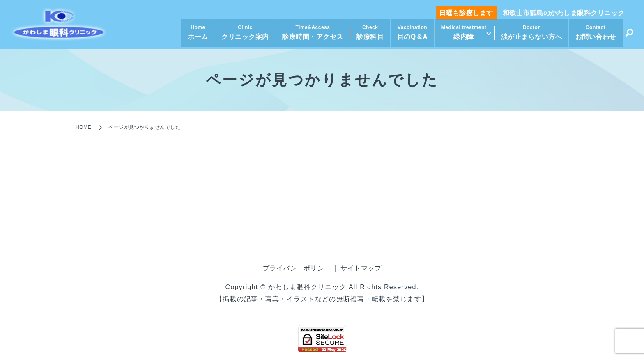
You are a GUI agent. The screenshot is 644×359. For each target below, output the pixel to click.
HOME (83, 127)
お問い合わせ (596, 35)
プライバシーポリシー (297, 268)
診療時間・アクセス (311, 35)
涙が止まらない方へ (532, 35)
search (629, 36)
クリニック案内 (243, 35)
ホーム (196, 35)
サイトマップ (361, 268)
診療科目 (368, 35)
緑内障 (461, 35)
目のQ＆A (410, 35)
